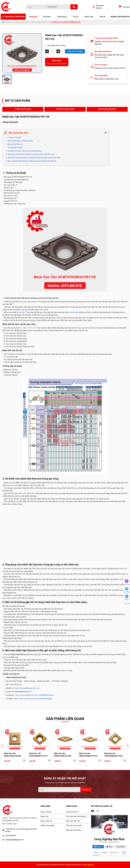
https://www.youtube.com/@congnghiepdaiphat (33, 699)
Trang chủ (33, 17)
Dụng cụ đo (44, 816)
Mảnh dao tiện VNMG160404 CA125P (63, 755)
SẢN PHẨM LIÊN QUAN (107, 109)
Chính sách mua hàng (73, 830)
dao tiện (22, 312)
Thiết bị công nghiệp (47, 825)
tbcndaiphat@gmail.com (15, 840)
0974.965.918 (11, 836)
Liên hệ (102, 17)
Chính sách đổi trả (72, 812)
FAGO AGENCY (89, 865)
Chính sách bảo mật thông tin (76, 816)
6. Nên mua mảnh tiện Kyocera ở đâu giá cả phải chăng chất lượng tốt (31, 161)
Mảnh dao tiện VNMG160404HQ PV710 (88, 755)
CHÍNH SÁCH (71, 806)
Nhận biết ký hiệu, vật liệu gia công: (20, 141)
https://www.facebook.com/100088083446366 (34, 695)
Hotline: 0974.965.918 (120, 17)
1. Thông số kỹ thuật (14, 137)
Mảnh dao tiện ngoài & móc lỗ (41, 22)
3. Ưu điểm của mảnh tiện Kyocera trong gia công (24, 151)
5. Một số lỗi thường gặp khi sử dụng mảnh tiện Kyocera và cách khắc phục (33, 158)
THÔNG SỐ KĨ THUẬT (23, 109)
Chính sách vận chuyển (74, 825)
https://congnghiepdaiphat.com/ (27, 688)
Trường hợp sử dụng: (15, 148)
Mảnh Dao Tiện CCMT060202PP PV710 (38, 755)
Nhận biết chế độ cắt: (15, 144)
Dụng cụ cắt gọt (19, 22)
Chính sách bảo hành (73, 821)
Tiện (28, 22)
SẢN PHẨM (45, 806)
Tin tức (75, 17)
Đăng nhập (100, 6)
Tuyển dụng (62, 17)
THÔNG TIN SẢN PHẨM (65, 109)
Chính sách (89, 17)
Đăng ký (99, 8)
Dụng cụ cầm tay (46, 821)
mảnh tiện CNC (28, 493)
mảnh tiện (23, 302)
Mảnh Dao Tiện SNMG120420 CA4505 (12, 755)
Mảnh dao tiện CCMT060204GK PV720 (113, 755)
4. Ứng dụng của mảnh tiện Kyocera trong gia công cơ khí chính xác (30, 154)
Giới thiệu (47, 17)
